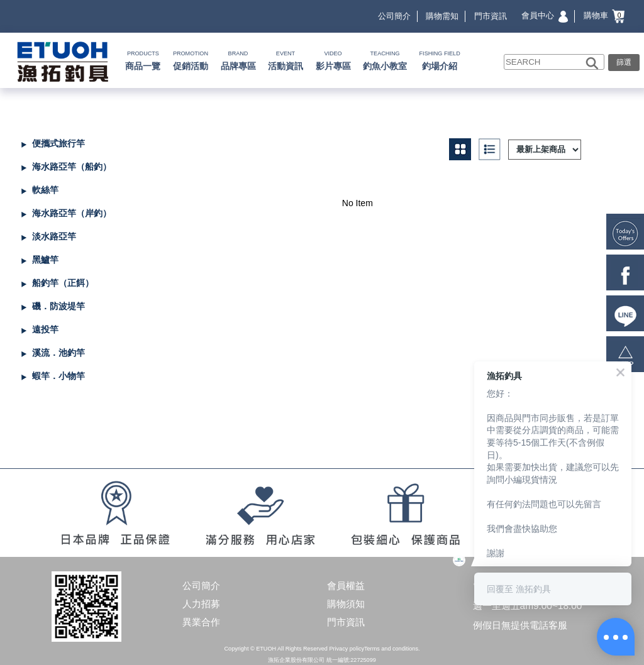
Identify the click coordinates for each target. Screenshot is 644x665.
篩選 (624, 62)
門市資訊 (491, 16)
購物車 (604, 15)
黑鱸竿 (45, 260)
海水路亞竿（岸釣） (72, 213)
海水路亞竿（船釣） (72, 167)
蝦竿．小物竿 (58, 376)
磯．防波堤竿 (58, 306)
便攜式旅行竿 (58, 143)
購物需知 (442, 16)
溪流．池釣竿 (58, 353)
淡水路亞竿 (54, 236)
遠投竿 (45, 329)
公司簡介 (394, 16)
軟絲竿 (45, 190)
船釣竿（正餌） (63, 283)
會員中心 (545, 15)
